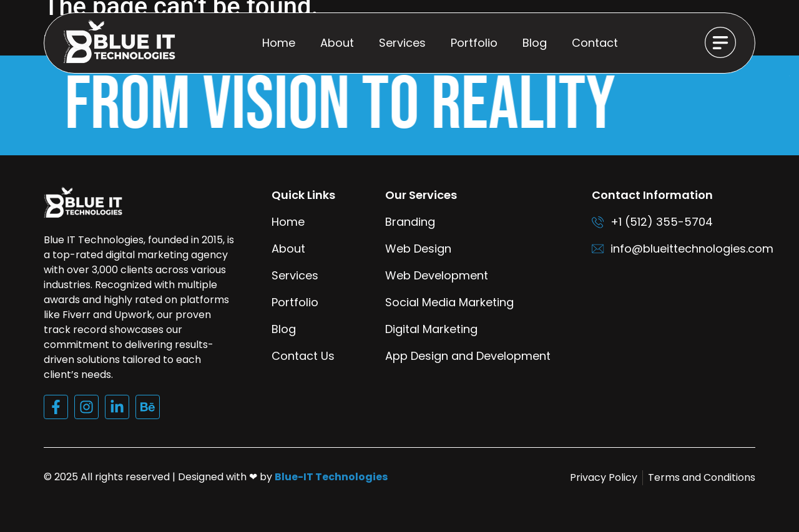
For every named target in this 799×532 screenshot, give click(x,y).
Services (402, 43)
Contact (595, 43)
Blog (535, 43)
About (337, 43)
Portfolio (474, 43)
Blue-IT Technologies (331, 492)
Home (279, 43)
